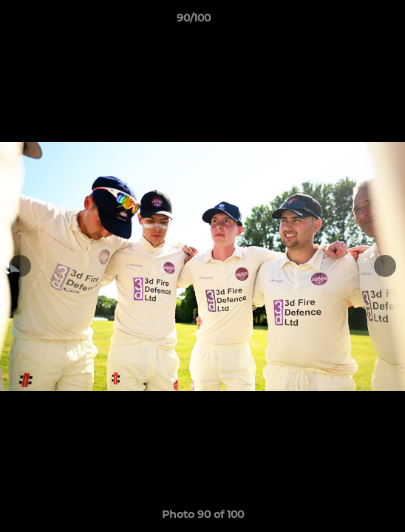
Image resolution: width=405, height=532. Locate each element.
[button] (352, 21)
